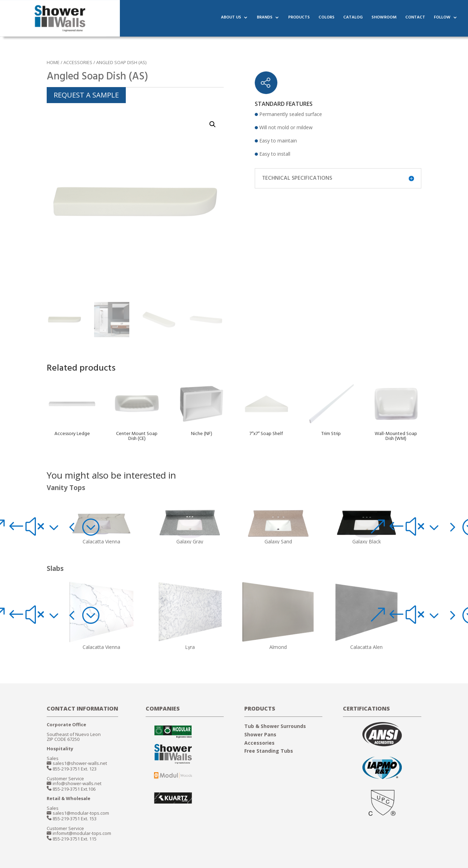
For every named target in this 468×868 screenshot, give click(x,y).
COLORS (327, 20)
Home (53, 62)
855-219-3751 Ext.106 (74, 789)
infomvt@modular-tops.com (82, 833)
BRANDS (265, 20)
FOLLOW (442, 20)
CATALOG (353, 20)
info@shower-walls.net (77, 783)
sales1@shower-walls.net (80, 763)
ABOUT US (231, 20)
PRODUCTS (299, 20)
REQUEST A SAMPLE (86, 95)
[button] (44, 526)
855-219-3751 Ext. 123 (75, 769)
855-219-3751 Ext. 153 (75, 819)
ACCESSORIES (78, 62)
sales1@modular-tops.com (81, 813)
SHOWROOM (384, 20)
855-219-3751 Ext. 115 (75, 839)
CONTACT (415, 20)
